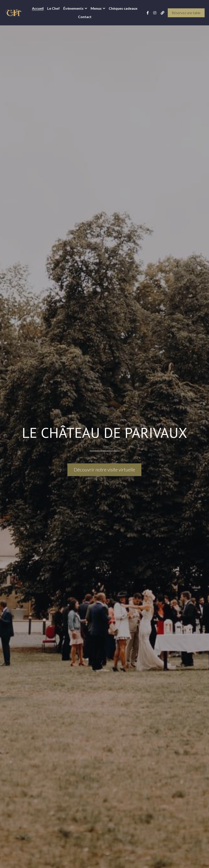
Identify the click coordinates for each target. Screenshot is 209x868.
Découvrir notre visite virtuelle (104, 470)
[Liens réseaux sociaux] (148, 13)
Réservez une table (186, 13)
